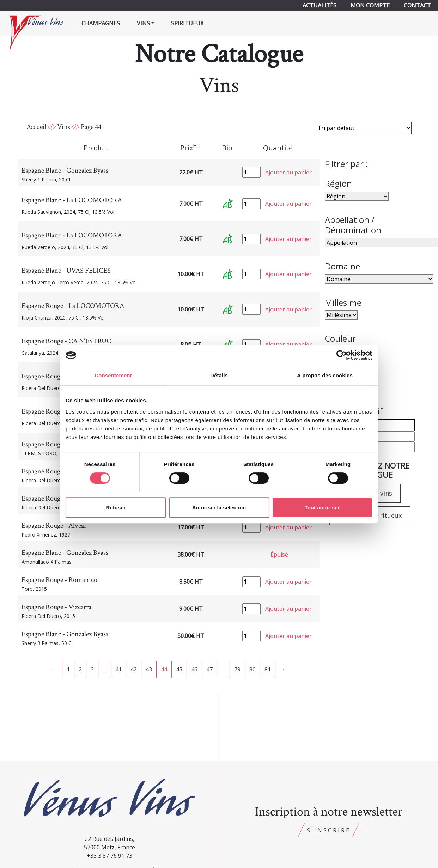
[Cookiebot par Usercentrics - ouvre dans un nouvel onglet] (342, 355)
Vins (64, 127)
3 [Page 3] (92, 669)
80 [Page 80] (253, 669)
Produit (96, 148)
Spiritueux (187, 23)
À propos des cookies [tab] (325, 375)
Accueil (36, 127)
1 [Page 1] (68, 669)
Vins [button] (143, 23)
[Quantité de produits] (251, 172)
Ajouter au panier (288, 172)
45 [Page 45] (179, 669)
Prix (190, 148)
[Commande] (363, 128)
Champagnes (101, 23)
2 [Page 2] (80, 669)
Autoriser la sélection (219, 507)
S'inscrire (329, 830)
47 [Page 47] (209, 669)
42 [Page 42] (134, 669)
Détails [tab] (219, 375)
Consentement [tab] (113, 375)
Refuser (116, 507)
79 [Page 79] (237, 669)
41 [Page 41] (118, 669)
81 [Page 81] (268, 669)
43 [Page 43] (149, 669)
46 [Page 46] (194, 669)
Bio (227, 148)
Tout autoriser (322, 507)
